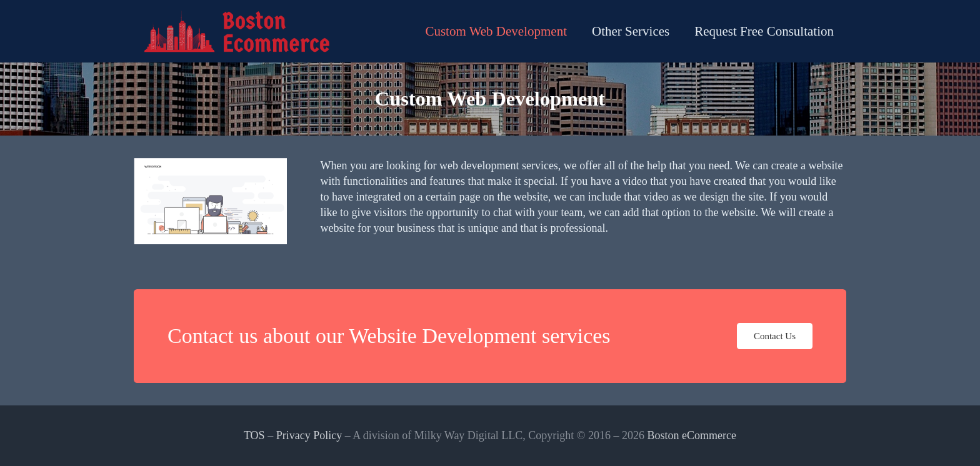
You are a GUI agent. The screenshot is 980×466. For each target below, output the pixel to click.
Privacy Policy (309, 435)
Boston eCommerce (692, 435)
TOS (254, 435)
